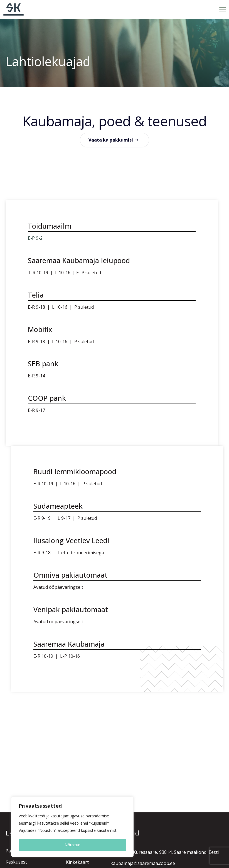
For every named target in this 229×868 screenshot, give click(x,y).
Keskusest (16, 862)
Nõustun (72, 845)
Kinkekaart (77, 862)
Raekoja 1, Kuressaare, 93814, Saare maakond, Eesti (165, 852)
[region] (72, 827)
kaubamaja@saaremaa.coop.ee (143, 863)
